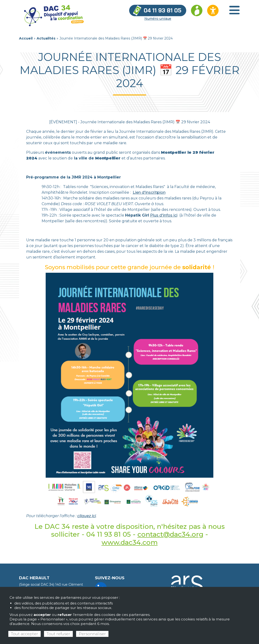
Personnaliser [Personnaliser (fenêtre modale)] (92, 634)
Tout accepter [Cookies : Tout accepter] (24, 634)
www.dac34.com (130, 542)
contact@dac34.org (170, 534)
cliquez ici (87, 516)
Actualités (46, 38)
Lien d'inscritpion (149, 192)
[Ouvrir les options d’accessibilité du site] (213, 10)
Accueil (26, 38)
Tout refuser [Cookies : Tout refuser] (58, 634)
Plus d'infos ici (164, 215)
